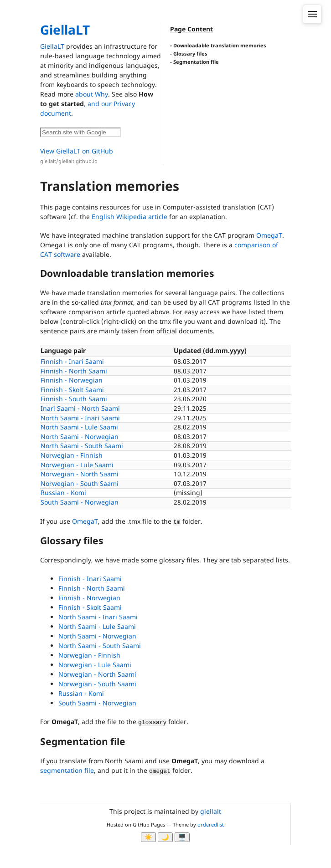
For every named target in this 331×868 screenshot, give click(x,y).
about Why (92, 94)
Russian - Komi (63, 493)
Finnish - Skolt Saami (72, 390)
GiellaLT (65, 30)
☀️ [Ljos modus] (148, 837)
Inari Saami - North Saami (80, 408)
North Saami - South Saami (82, 446)
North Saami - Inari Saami (80, 418)
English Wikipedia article (129, 217)
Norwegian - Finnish (72, 455)
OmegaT (269, 235)
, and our (99, 104)
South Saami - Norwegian (80, 502)
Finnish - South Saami (74, 399)
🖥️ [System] (182, 837)
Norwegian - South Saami (80, 483)
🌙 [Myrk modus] (165, 837)
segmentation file (67, 770)
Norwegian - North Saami (80, 474)
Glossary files (190, 54)
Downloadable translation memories (220, 45)
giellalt (211, 811)
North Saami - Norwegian (80, 437)
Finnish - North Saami (74, 371)
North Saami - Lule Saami (79, 427)
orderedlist (211, 825)
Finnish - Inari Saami (72, 361)
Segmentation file (196, 62)
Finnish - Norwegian (72, 380)
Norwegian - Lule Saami (77, 465)
